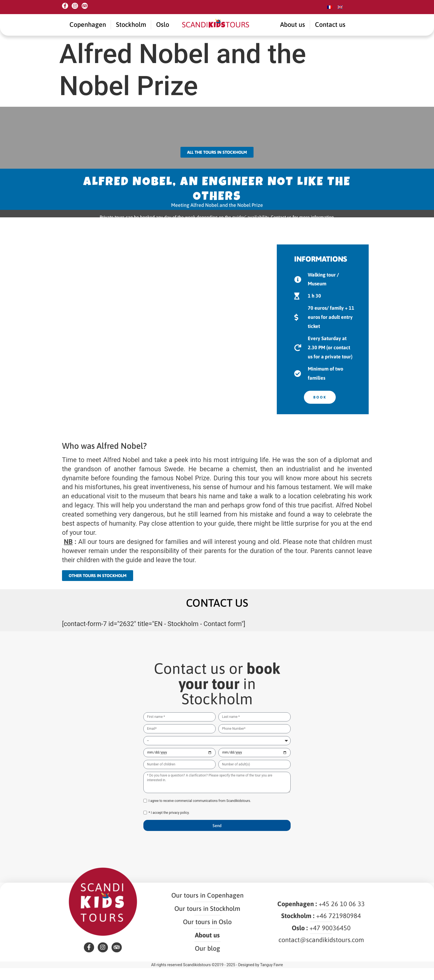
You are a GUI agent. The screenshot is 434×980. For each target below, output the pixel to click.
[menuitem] (330, 7)
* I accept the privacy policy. (169, 820)
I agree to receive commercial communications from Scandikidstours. (200, 808)
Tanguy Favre (272, 977)
